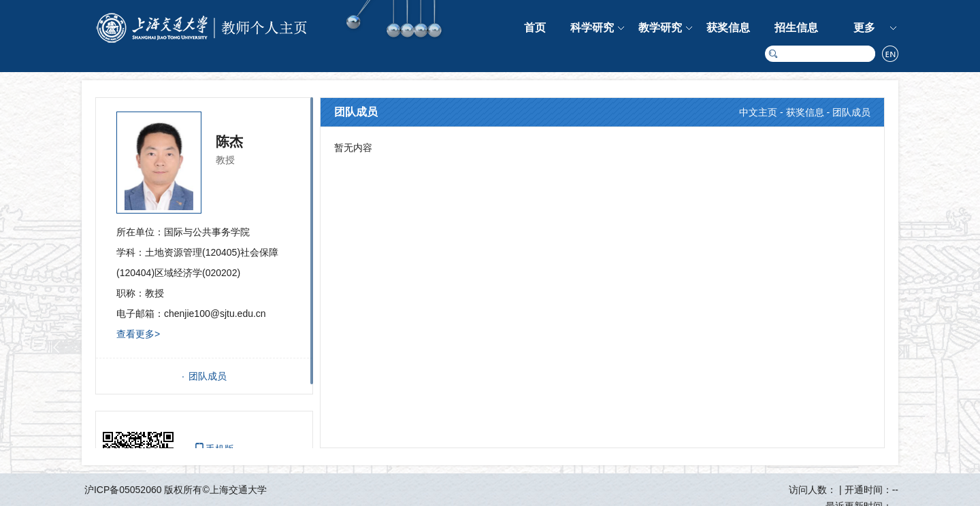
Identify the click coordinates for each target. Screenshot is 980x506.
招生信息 (796, 28)
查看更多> (138, 334)
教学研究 (660, 28)
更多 (864, 28)
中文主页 (758, 112)
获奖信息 (728, 28)
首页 (535, 28)
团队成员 (208, 376)
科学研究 (592, 28)
